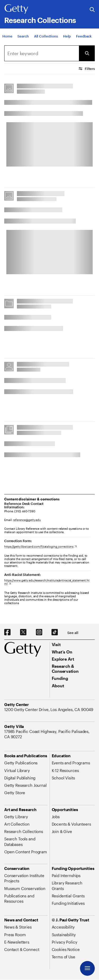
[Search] (23, 38)
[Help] (67, 38)
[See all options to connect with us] (73, 633)
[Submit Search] (87, 53)
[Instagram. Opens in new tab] (39, 632)
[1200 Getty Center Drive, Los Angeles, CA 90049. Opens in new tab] (49, 709)
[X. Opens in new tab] (23, 632)
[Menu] (87, 968)
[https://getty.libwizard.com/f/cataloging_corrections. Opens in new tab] (41, 546)
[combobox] (42, 53)
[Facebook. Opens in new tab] (7, 632)
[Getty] (16, 9)
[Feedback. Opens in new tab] (84, 38)
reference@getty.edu (27, 520)
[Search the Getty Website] (92, 10)
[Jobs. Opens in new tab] (56, 817)
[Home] (7, 38)
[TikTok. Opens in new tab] (55, 632)
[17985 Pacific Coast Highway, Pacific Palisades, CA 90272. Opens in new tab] (49, 734)
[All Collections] (46, 38)
